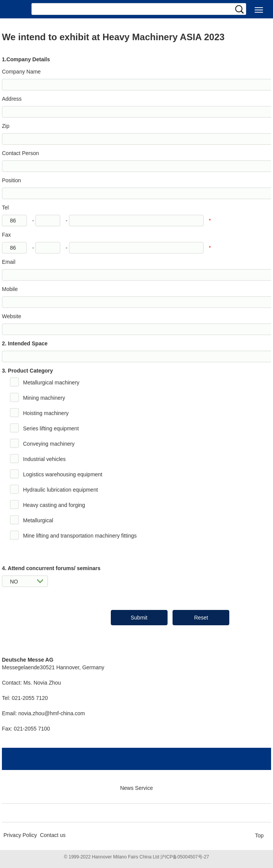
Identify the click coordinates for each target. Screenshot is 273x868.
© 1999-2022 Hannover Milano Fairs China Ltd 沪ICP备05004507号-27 (136, 857)
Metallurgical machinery (51, 383)
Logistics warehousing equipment (63, 474)
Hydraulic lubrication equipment (60, 490)
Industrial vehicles (44, 459)
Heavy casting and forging (54, 505)
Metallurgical (38, 520)
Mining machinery (44, 398)
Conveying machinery (49, 444)
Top (259, 835)
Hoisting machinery (46, 413)
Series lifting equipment (51, 428)
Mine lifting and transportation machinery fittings (80, 536)
